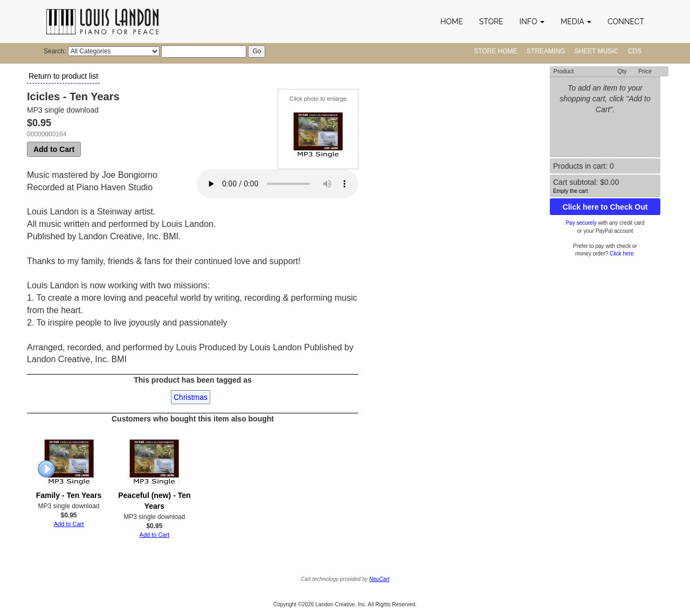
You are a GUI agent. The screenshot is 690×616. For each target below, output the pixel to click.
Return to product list (63, 76)
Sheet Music (597, 51)
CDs (635, 51)
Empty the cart (570, 191)
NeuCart (379, 579)
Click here (622, 254)
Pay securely (581, 223)
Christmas (191, 397)
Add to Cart (54, 149)
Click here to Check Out (605, 207)
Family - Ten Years (69, 495)
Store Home (495, 51)
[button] (532, 22)
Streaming (546, 51)
